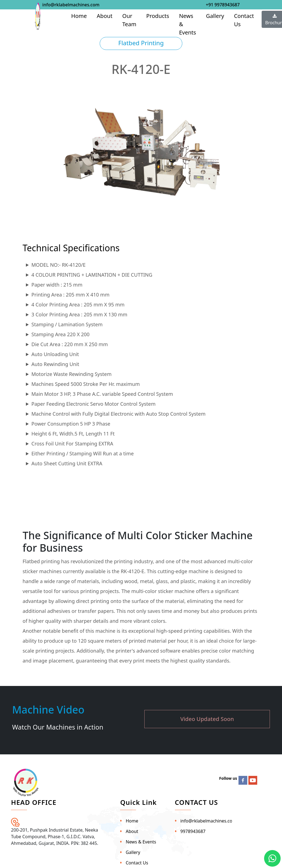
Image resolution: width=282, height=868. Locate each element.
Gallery (215, 16)
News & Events (188, 24)
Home (79, 16)
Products (158, 16)
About (105, 16)
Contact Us (244, 20)
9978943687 (193, 831)
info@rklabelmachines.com (71, 5)
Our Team (129, 20)
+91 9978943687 (223, 5)
